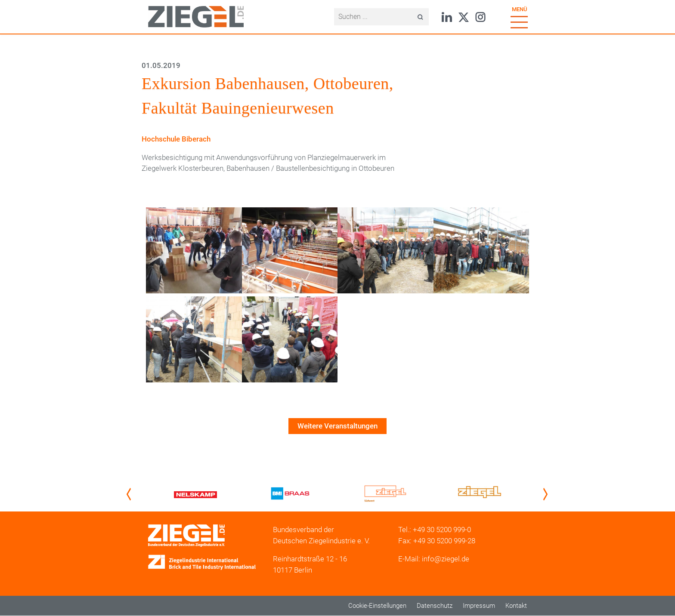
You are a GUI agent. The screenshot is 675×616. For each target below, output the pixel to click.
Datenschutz (435, 606)
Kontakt (516, 606)
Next (547, 494)
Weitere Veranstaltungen (337, 426)
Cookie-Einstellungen (377, 606)
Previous (130, 494)
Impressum (479, 606)
